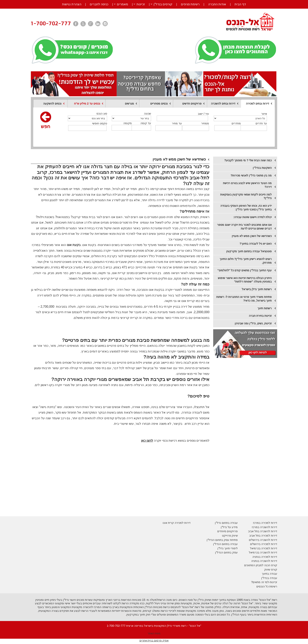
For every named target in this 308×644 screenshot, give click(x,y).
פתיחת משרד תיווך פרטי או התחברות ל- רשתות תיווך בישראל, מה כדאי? (244, 299)
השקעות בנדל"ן (262, 168)
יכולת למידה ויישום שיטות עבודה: (252, 217)
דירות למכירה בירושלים (264, 544)
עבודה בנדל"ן (269, 578)
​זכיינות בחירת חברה (260, 316)
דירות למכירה (269, 548)
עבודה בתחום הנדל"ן (225, 544)
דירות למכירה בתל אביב (263, 536)
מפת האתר (154, 633)
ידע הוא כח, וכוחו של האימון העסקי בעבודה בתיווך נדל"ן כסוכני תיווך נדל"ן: (246, 208)
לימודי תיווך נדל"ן (228, 548)
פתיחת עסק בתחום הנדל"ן (222, 540)
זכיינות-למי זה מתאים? (264, 582)
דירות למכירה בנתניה (265, 557)
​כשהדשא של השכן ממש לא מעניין (252, 236)
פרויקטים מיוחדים (228, 531)
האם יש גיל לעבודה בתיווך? (256, 244)
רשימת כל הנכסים (267, 586)
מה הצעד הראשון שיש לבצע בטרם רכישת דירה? (247, 185)
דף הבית (240, 4)
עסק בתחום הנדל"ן (226, 552)
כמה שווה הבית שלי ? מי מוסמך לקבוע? (248, 160)
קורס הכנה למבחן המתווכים (261, 565)
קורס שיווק (271, 570)
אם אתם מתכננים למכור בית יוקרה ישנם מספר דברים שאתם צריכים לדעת (244, 227)
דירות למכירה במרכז (265, 523)
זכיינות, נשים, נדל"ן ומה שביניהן (253, 323)
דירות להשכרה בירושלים (263, 540)
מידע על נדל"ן (229, 527)
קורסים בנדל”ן (163, 4)
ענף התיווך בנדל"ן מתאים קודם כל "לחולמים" (245, 270)
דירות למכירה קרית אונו (177, 523)
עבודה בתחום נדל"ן (226, 523)
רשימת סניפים (190, 4)
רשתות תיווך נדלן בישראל (257, 289)
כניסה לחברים (99, 4)
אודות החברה (217, 4)
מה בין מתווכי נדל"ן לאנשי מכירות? (251, 175)
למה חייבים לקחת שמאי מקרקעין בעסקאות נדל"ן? (246, 196)
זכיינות (141, 4)
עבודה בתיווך (269, 574)
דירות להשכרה (268, 552)
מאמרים (122, 4)
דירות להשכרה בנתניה (264, 561)
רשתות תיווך (265, 308)
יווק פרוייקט (229, 536)
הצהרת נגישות (72, 4)
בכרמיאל (255, 548)
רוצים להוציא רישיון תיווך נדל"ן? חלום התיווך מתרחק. (246, 261)
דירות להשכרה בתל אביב (263, 531)
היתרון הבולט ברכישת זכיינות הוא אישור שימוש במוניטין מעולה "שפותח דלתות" (245, 280)
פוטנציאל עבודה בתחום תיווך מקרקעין (249, 251)
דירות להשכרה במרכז (264, 527)
